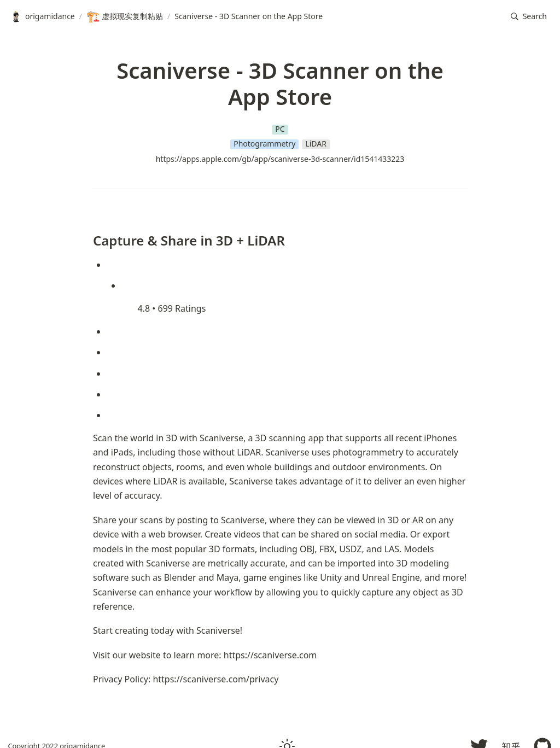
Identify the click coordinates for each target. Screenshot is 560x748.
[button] (529, 17)
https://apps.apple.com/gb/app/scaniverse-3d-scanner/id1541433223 (280, 159)
